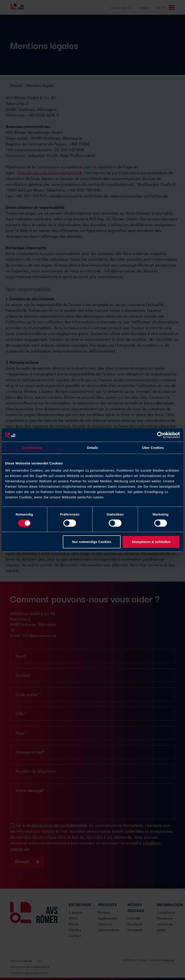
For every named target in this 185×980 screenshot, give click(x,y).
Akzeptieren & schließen (151, 542)
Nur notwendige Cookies (92, 542)
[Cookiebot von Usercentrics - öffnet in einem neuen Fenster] (160, 435)
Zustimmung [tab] (32, 447)
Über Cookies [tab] (153, 447)
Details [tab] (92, 447)
